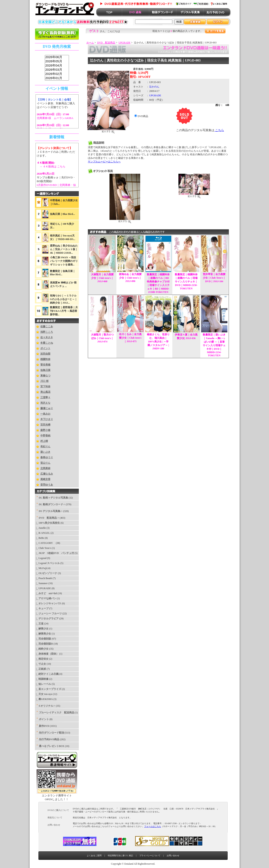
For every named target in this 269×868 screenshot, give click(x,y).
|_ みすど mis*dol (46, 593)
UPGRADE (125, 43)
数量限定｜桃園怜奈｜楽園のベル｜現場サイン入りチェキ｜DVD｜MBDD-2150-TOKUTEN (186, 281)
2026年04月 (57, 66)
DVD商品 (143, 116)
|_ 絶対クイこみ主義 (47, 674)
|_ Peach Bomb (44, 578)
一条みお (45, 414)
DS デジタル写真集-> (51, 511)
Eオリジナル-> (47, 706)
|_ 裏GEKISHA (44, 699)
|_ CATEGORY (45, 543)
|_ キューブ (42, 608)
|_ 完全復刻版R (44, 644)
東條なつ (45, 376)
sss (57, 68)
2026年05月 (57, 61)
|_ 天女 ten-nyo (44, 694)
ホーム (90, 43)
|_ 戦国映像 (42, 679)
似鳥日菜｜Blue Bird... (63, 214)
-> (49, 518)
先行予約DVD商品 (49, 739)
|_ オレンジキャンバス (48, 603)
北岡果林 (45, 468)
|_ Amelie (40, 528)
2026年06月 (57, 57)
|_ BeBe (40, 538)
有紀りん (45, 446)
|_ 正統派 (41, 669)
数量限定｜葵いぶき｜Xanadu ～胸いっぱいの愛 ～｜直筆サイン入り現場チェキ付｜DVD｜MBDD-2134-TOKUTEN (214, 345)
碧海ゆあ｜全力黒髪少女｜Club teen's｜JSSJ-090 (130, 278)
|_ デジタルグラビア (47, 619)
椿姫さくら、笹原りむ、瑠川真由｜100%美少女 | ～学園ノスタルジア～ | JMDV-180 (158, 341)
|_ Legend (41, 558)
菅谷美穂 (45, 365)
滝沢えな (45, 403)
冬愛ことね (47, 343)
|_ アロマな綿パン (46, 598)
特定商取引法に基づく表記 (120, 856)
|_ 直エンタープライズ (48, 689)
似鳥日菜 (45, 370)
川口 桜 (44, 381)
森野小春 (45, 430)
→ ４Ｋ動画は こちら (51, 166)
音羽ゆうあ (47, 485)
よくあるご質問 (94, 856)
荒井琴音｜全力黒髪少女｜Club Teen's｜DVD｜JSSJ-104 (214, 278)
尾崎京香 (45, 479)
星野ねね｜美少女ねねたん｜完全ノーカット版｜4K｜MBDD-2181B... (64, 249)
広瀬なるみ (47, 474)
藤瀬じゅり (47, 408)
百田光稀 (45, 425)
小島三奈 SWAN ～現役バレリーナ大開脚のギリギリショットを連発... (64, 261)
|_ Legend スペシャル (47, 563)
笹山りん (45, 463)
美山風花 (45, 392)
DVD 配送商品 (106, 43)
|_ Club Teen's (43, 548)
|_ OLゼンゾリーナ (46, 573)
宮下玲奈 (45, 386)
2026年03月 (57, 70)
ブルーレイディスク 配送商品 (57, 713)
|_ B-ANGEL (42, 533)
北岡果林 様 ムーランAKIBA (55, 118)
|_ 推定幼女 (42, 659)
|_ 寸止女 (41, 664)
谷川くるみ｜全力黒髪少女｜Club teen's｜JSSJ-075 (130, 338)
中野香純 (45, 436)
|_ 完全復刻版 (43, 639)
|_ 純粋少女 (42, 649)
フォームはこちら (153, 826)
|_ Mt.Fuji (41, 568)
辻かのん (154, 87)
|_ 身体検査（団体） (47, 654)
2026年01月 (57, 78)
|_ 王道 (39, 624)
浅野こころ (47, 332)
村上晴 (44, 441)
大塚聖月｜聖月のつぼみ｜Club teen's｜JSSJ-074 (102, 338)
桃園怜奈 (45, 359)
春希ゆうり (47, 457)
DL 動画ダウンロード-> (52, 504)
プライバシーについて (150, 856)
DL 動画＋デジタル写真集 (53, 498)
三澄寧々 (45, 397)
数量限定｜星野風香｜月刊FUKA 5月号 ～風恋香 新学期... (64, 311)
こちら (219, 130)
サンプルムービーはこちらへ (104, 162)
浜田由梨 (45, 354)
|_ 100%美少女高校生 (47, 523)
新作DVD (44, 726)
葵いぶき (45, 452)
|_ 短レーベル (43, 684)
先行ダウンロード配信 (51, 733)
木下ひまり (47, 419)
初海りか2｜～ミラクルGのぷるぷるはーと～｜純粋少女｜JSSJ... (64, 299)
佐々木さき (47, 337)
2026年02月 (57, 74)
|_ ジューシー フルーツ (48, 613)
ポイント (45, 348)
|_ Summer (41, 583)
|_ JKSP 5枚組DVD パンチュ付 (54, 553)
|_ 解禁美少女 (43, 634)
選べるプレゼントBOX (52, 746)
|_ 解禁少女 (42, 629)
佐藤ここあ (47, 326)
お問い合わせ (173, 856)
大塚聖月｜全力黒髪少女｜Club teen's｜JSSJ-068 (102, 278)
